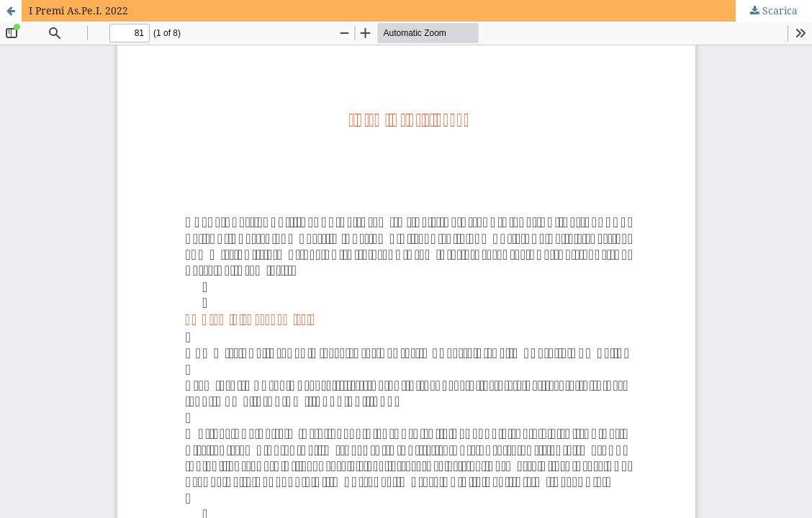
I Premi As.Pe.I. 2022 (78, 10)
